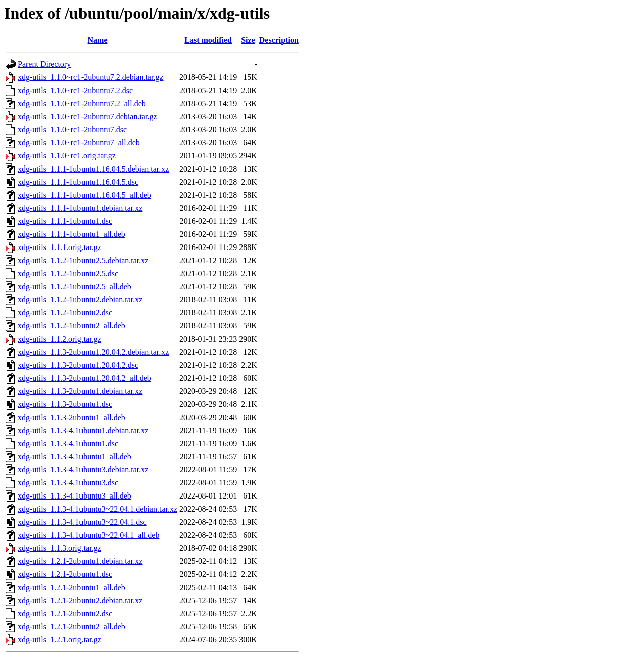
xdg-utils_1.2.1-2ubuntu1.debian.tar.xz (80, 561)
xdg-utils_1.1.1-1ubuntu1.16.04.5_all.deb (85, 195)
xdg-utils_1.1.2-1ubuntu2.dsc (65, 313)
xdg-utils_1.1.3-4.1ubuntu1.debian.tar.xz (83, 430)
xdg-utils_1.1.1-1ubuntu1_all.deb (71, 234)
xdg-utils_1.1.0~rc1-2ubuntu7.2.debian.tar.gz (91, 77)
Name (98, 40)
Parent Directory (44, 64)
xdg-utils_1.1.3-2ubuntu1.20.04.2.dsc (78, 365)
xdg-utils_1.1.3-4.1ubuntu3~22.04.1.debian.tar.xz (97, 509)
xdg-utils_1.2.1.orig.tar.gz (59, 640)
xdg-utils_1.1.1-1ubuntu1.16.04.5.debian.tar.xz (93, 169)
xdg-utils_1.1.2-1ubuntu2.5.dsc (68, 273)
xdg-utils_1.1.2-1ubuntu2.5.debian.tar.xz (83, 260)
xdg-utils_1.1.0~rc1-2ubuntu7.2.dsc (75, 90)
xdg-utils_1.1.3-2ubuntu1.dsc (65, 404)
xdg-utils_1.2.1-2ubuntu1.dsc (65, 574)
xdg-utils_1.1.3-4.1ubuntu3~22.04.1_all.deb (89, 535)
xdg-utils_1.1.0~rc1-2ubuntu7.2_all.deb (82, 103)
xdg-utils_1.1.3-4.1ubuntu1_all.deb (74, 457)
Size (248, 40)
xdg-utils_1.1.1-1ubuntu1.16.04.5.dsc (78, 182)
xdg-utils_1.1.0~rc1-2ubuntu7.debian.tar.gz (88, 116)
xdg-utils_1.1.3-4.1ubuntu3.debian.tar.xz (83, 470)
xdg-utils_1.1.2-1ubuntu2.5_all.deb (74, 286)
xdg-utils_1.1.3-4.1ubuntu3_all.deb (74, 496)
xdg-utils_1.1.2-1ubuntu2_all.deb (71, 326)
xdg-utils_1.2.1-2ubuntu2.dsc (65, 613)
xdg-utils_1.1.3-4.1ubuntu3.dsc (68, 483)
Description (279, 40)
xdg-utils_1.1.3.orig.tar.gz (59, 548)
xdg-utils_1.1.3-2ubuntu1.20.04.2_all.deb (85, 378)
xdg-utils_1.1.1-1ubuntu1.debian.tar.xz (80, 208)
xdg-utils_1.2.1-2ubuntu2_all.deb (71, 627)
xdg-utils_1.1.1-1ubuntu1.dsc (65, 221)
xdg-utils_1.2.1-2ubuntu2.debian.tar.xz (80, 600)
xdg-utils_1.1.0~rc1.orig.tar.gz (67, 156)
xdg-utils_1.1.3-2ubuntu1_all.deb (71, 417)
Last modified (208, 40)
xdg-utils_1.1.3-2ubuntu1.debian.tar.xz (80, 391)
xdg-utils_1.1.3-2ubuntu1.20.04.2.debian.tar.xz (93, 352)
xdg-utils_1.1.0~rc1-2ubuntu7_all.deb (79, 143)
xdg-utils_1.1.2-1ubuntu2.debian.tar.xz (80, 300)
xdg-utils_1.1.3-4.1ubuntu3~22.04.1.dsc (82, 522)
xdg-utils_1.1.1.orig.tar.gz (59, 247)
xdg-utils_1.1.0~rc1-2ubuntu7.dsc (72, 130)
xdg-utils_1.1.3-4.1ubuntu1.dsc (68, 443)
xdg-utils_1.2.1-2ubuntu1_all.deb (71, 587)
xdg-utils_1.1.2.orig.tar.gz (59, 339)
